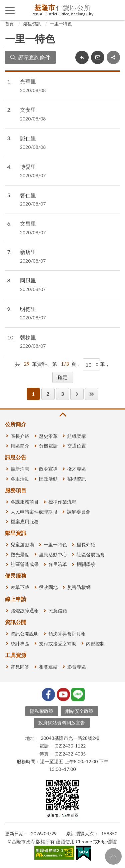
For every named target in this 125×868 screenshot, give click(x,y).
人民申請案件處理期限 (34, 512)
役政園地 (48, 587)
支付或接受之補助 (58, 644)
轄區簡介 (20, 446)
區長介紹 (20, 436)
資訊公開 (16, 622)
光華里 (28, 81)
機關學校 (86, 564)
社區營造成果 (25, 564)
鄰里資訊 (32, 24)
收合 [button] (62, 415)
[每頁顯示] (91, 364)
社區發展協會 (91, 554)
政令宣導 (48, 469)
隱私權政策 (42, 711)
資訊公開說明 (25, 634)
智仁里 (28, 195)
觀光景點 (20, 554)
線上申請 (16, 599)
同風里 (28, 280)
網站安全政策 (79, 711)
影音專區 (77, 667)
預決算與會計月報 (67, 634)
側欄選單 (10, 10)
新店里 (28, 252)
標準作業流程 (62, 502)
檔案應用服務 (25, 521)
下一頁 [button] (77, 394)
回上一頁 (82, 57)
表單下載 (20, 587)
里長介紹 (86, 544)
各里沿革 (58, 564)
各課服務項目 (25, 502)
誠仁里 (28, 138)
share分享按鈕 (113, 57)
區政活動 (48, 479)
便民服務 (16, 575)
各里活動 (20, 479)
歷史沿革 (48, 436)
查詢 (115, 10)
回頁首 (113, 856)
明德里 (28, 309)
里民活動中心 (53, 554)
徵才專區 (77, 469)
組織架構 (77, 436)
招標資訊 (77, 479)
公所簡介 (16, 424)
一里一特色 (61, 24)
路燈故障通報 (25, 611)
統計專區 (20, 644)
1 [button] (33, 394)
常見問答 (20, 667)
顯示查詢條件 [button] (34, 57)
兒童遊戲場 (22, 544)
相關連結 (48, 667)
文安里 (28, 110)
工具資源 (16, 655)
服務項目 (16, 490)
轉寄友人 (98, 57)
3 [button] (62, 394)
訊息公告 (16, 457)
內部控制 (95, 644)
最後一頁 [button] (92, 394)
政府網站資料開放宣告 (62, 723)
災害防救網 (79, 587)
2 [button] (48, 394)
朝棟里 (28, 337)
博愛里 (28, 167)
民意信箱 (58, 611)
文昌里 (28, 223)
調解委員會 (79, 512)
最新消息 (20, 469)
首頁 (9, 24)
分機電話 (48, 446)
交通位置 (77, 446)
